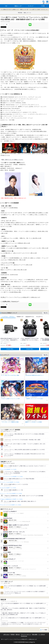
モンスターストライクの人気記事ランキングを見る (11, 505)
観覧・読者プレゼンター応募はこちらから (12, 160)
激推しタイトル (27, 13)
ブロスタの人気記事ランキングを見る (9, 488)
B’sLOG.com (24, 636)
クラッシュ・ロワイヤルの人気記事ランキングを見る (12, 494)
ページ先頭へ (45, 630)
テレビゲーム (39, 317)
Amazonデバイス (30, 317)
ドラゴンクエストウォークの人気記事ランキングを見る (12, 477)
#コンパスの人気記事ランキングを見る (9, 469)
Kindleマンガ (20, 317)
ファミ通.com (41, 634)
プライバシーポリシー (26, 634)
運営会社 (18, 634)
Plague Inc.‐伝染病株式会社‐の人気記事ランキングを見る (12, 499)
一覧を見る (45, 313)
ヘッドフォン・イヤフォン (8, 317)
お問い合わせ (6, 634)
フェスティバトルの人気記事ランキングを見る (10, 482)
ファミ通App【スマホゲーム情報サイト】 (10, 9)
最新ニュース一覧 (24, 9)
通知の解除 (35, 634)
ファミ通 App (6, 2)
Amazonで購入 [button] (10, 349)
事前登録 (20, 13)
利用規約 (13, 634)
